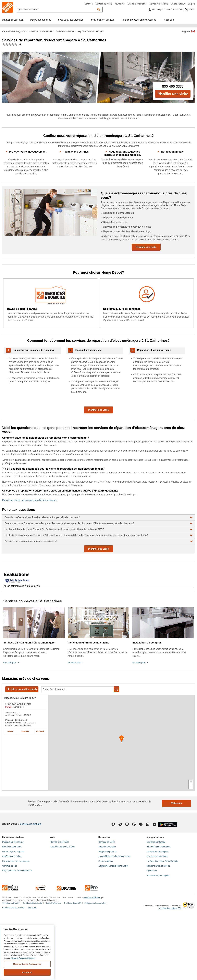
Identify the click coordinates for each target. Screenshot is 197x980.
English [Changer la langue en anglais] (191, 4)
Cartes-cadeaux (178, 4)
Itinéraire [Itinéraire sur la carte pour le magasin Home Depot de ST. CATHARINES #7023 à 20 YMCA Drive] (25, 731)
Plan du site (32, 908)
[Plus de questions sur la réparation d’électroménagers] (98, 500)
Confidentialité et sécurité (32, 903)
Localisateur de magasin (158, 852)
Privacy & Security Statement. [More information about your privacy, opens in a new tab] (23, 958)
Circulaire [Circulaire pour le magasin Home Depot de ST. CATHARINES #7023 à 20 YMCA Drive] (40, 731)
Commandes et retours (13, 837)
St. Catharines (46, 31)
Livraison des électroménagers (16, 861)
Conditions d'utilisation (11, 903)
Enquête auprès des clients (63, 847)
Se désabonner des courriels (13, 908)
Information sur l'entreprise (158, 847)
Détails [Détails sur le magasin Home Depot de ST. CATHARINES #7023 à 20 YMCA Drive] (10, 731)
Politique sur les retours (13, 842)
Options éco (152, 871)
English (186, 32)
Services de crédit (104, 4)
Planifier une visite (173, 94)
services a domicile (65, 31)
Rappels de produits (108, 852)
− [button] (191, 786)
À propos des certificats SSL (170, 908)
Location (89, 4)
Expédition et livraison (12, 856)
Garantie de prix (10, 866)
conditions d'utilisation (92, 898)
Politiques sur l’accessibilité (95, 903)
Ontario (32, 31)
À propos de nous (155, 837)
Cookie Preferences (53, 903)
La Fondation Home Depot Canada (162, 861)
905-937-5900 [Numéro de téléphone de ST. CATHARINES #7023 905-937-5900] (21, 720)
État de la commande (137, 4)
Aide (52, 837)
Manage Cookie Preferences (27, 964)
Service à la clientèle (159, 4)
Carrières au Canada (156, 842)
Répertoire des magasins (14, 31)
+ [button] (191, 782)
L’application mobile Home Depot (113, 866)
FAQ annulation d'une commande (17, 871)
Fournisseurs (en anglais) (158, 875)
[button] (99, 10)
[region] (27, 953)
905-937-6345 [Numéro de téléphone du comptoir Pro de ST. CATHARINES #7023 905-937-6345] (26, 725)
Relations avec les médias (158, 866)
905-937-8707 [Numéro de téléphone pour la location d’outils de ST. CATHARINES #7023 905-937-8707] (29, 723)
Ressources (104, 837)
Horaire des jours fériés (157, 856)
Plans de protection (107, 847)
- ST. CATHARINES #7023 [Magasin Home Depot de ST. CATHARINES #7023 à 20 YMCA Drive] (18, 704)
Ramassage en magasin (13, 852)
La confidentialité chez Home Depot (115, 856)
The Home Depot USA (73, 903)
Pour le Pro (120, 4)
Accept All (27, 972)
